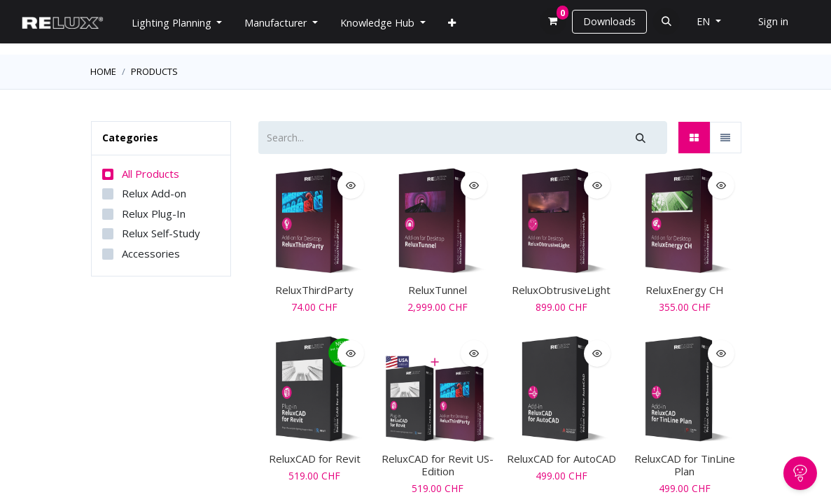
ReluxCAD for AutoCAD (561, 458)
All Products (151, 174)
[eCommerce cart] (553, 21)
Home (103, 71)
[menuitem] (452, 23)
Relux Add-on (154, 193)
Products (154, 71)
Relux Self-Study (161, 233)
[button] (666, 21)
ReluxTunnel (438, 290)
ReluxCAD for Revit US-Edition (438, 465)
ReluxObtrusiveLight (561, 290)
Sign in (773, 21)
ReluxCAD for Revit (315, 458)
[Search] (640, 138)
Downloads (609, 21)
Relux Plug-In (154, 213)
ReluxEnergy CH (685, 290)
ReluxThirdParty (314, 290)
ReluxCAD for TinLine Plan (685, 465)
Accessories (151, 253)
